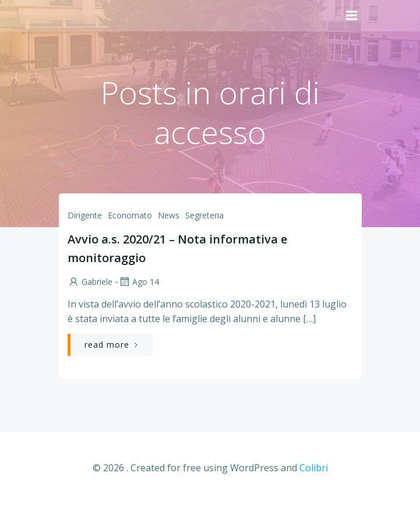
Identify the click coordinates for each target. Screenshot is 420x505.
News (169, 215)
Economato (130, 215)
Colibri (314, 468)
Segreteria (204, 215)
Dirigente (85, 215)
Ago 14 (139, 282)
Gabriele (90, 282)
